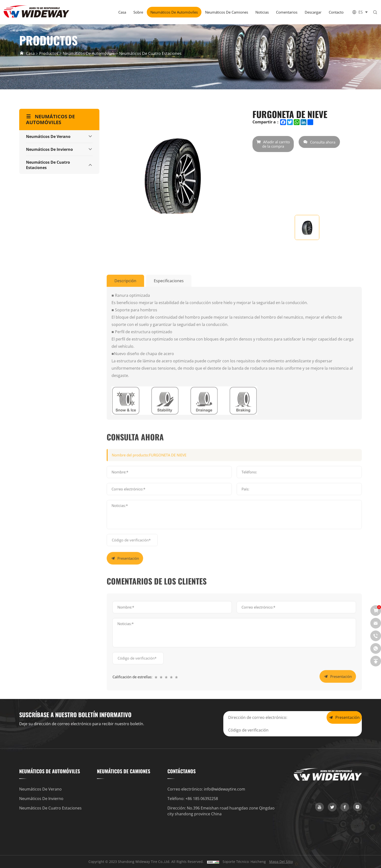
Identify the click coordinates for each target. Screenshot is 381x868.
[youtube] (320, 807)
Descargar (313, 12)
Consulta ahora (323, 142)
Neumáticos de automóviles (174, 12)
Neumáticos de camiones (227, 12)
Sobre (138, 12)
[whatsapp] (376, 648)
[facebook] (345, 807)
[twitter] (332, 807)
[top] (376, 661)
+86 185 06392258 (202, 799)
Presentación (128, 648)
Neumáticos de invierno (49, 149)
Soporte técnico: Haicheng (244, 862)
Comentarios (287, 12)
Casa (122, 12)
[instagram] (357, 807)
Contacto (336, 12)
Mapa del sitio (281, 862)
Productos (49, 54)
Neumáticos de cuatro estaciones (150, 54)
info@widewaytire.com (225, 789)
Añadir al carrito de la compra (276, 144)
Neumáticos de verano (48, 136)
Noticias (262, 12)
